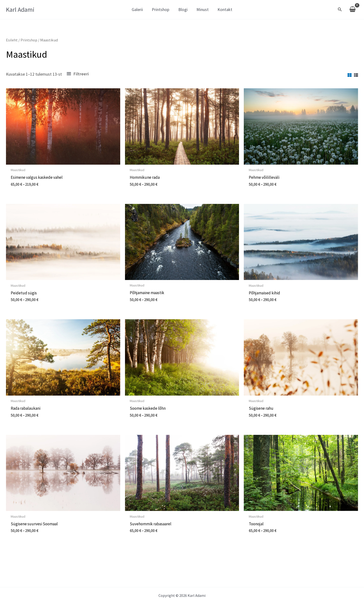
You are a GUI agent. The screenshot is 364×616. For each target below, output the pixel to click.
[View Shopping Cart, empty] (353, 10)
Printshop (29, 40)
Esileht (12, 40)
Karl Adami (20, 9)
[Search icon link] (340, 10)
